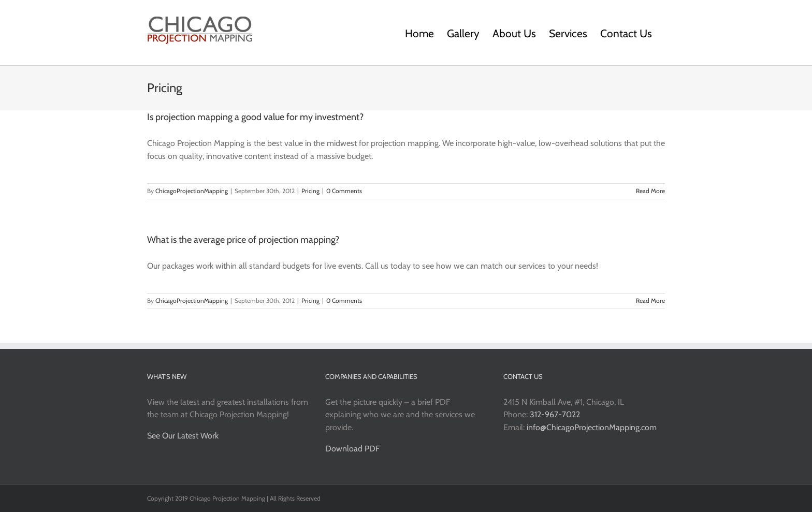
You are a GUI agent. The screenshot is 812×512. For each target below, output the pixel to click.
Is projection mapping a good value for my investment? (255, 117)
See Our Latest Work (183, 436)
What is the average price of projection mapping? (243, 240)
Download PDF (352, 449)
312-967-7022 (555, 414)
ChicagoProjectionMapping (192, 191)
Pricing (310, 191)
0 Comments (344, 191)
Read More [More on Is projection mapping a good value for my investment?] (650, 191)
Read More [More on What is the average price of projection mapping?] (650, 301)
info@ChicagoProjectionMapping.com (592, 427)
